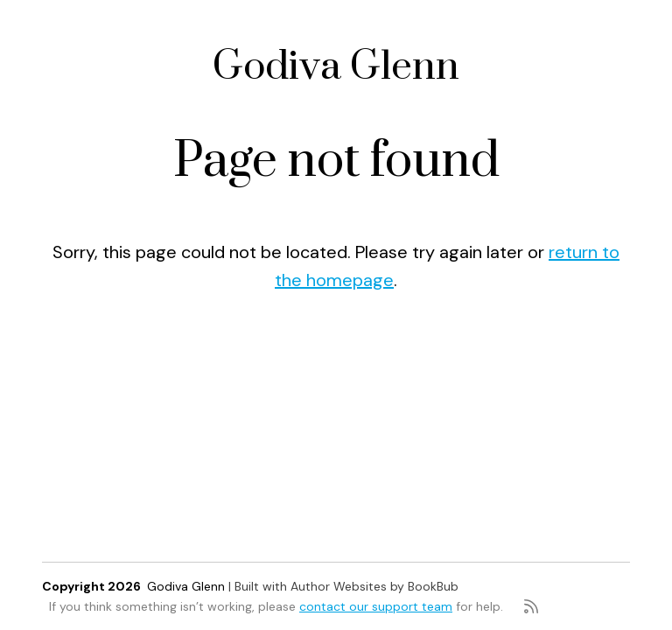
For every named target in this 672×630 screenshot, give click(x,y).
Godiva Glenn (336, 67)
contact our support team (376, 606)
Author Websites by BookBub (374, 586)
